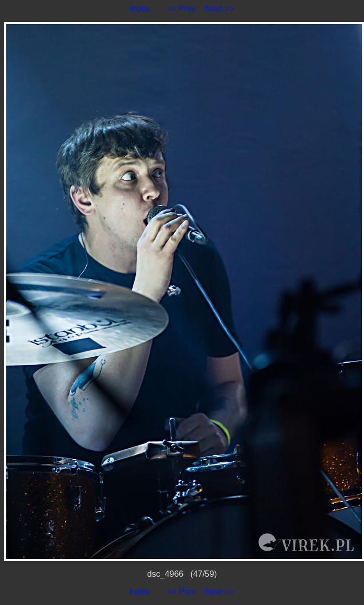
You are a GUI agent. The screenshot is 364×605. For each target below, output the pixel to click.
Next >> (220, 9)
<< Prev (181, 9)
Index (140, 9)
